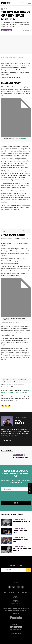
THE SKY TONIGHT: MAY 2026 (21, 522)
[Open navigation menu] (29, 3)
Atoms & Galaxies (6, 30)
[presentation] (14, 496)
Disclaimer (25, 593)
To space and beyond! (20, 457)
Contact (11, 593)
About (5, 593)
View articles (8, 441)
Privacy (18, 593)
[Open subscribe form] (22, 3)
